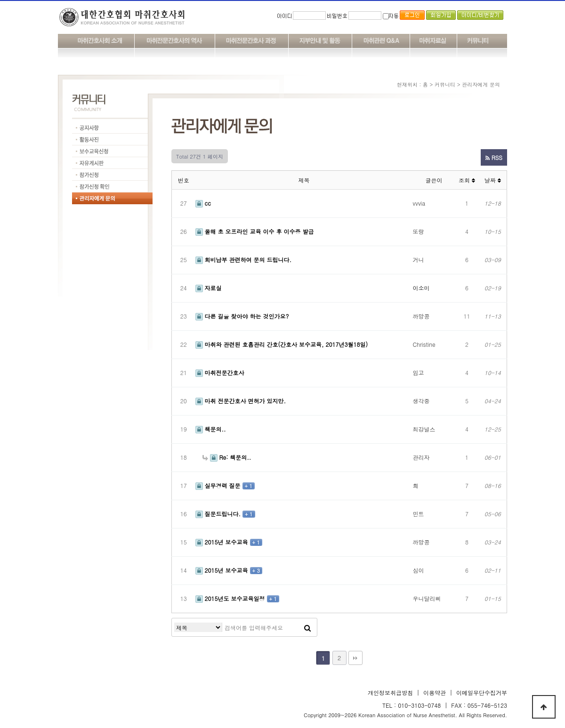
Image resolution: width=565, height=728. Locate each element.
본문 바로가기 (0, 0)
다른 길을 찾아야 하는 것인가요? (242, 316)
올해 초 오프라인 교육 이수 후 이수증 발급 (255, 231)
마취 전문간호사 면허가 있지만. (241, 401)
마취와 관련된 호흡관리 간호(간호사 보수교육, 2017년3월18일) (282, 344)
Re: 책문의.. (227, 457)
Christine (424, 344)
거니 (419, 260)
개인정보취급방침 (390, 692)
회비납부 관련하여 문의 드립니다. (244, 260)
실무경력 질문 (219, 485)
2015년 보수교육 (223, 542)
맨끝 (355, 658)
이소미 (421, 288)
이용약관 (435, 692)
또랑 (419, 231)
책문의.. (211, 429)
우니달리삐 (427, 598)
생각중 (421, 401)
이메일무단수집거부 (482, 692)
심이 (419, 570)
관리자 (421, 457)
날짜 (493, 180)
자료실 (209, 288)
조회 (467, 180)
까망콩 (421, 316)
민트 (419, 514)
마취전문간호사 (220, 372)
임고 (419, 372)
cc (203, 203)
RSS (494, 157)
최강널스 (424, 429)
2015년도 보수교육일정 (231, 598)
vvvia (419, 203)
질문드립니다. (219, 514)
